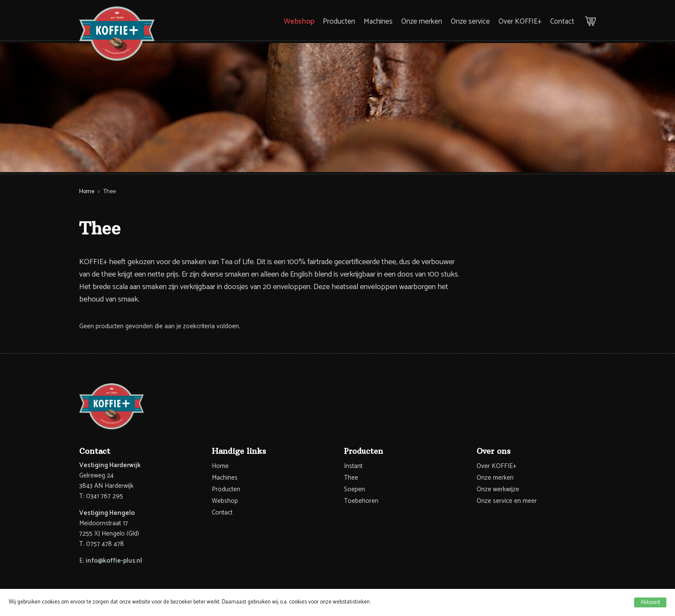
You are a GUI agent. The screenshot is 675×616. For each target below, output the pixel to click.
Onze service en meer (507, 501)
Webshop (299, 22)
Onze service (470, 22)
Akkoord (650, 602)
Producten (339, 22)
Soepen (355, 489)
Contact (562, 22)
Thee (351, 478)
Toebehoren (361, 501)
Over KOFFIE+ (520, 22)
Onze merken (422, 22)
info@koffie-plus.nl (114, 561)
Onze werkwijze (498, 489)
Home (87, 192)
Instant (353, 466)
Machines (378, 22)
